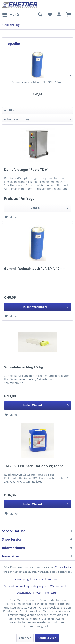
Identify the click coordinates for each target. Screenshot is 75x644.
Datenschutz (24, 593)
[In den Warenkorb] (37, 307)
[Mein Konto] (59, 15)
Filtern (11, 110)
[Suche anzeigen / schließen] (40, 15)
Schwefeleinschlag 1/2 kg (24, 367)
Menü (11, 14)
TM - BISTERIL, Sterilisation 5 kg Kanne (34, 466)
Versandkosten (63, 567)
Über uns (38, 579)
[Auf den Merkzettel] (12, 217)
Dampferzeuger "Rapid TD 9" (26, 170)
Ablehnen (25, 638)
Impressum (52, 593)
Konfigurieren (47, 638)
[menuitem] (10, 15)
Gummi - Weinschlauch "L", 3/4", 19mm (37, 82)
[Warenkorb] (69, 15)
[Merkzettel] (50, 15)
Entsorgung (22, 579)
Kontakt (52, 579)
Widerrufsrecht (59, 586)
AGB (38, 593)
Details (49, 207)
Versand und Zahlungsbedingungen (25, 586)
